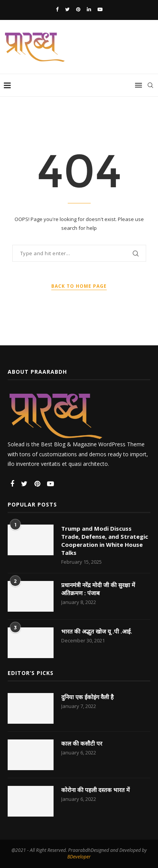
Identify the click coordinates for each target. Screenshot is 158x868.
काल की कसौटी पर (82, 743)
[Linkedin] (89, 9)
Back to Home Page (79, 286)
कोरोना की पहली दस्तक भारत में (95, 790)
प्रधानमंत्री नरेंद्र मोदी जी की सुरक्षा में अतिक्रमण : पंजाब (98, 589)
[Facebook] (57, 9)
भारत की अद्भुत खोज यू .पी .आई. (97, 631)
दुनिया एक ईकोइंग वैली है (87, 697)
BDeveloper (79, 857)
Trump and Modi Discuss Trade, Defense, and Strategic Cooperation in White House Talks (105, 540)
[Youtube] (100, 9)
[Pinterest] (78, 9)
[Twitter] (67, 9)
